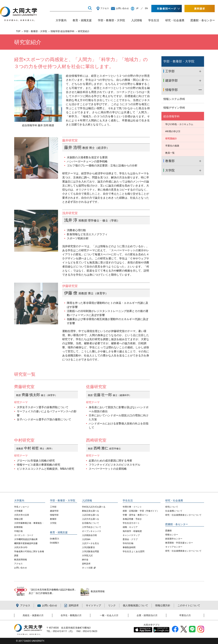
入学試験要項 (88, 547)
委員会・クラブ (130, 539)
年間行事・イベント (132, 507)
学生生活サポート (131, 523)
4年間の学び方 (173, 131)
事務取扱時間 (129, 547)
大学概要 (18, 511)
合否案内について (90, 523)
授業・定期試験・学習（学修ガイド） (141, 511)
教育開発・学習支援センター (179, 543)
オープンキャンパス (92, 531)
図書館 (168, 531)
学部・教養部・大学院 (111, 20)
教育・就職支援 (82, 20)
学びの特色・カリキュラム (179, 124)
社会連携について (174, 511)
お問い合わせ (122, 8)
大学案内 (61, 20)
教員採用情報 (21, 560)
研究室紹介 (171, 139)
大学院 (53, 523)
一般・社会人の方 (109, 615)
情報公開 (18, 519)
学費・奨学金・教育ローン (135, 515)
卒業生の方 (185, 615)
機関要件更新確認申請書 (26, 543)
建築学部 (54, 511)
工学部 (53, 507)
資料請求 (86, 564)
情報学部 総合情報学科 (62, 31)
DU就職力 (55, 543)
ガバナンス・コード (24, 535)
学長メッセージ (22, 507)
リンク (112, 605)
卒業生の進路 (172, 146)
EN (146, 8)
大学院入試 (87, 556)
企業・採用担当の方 (147, 615)
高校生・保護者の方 (33, 615)
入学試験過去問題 (90, 552)
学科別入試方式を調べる (94, 507)
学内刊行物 (128, 543)
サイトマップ (93, 605)
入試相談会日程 (89, 535)
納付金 (85, 560)
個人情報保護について (135, 605)
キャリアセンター (174, 547)
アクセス (105, 8)
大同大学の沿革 (22, 515)
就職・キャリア (130, 527)
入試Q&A (86, 539)
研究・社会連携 (175, 20)
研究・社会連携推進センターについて (183, 515)
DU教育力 (55, 539)
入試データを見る (90, 543)
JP (137, 8)
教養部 (53, 519)
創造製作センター (174, 539)
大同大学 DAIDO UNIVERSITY (19, 15)
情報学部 (54, 515)
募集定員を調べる (90, 511)
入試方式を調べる (90, 519)
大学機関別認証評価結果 (26, 539)
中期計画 (18, 531)
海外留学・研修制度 (132, 531)
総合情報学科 (171, 116)
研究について (172, 507)
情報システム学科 (174, 99)
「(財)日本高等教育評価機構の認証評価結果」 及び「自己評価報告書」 (53, 591)
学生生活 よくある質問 (134, 552)
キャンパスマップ (131, 535)
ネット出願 (87, 568)
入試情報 (137, 20)
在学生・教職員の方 (71, 615)
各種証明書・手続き (132, 519)
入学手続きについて (92, 527)
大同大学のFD (21, 547)
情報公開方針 (163, 605)
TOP (18, 31)
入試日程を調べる (90, 515)
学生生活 (154, 20)
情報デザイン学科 (174, 108)
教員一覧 (170, 153)
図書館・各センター (203, 20)
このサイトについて (189, 605)
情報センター (172, 535)
